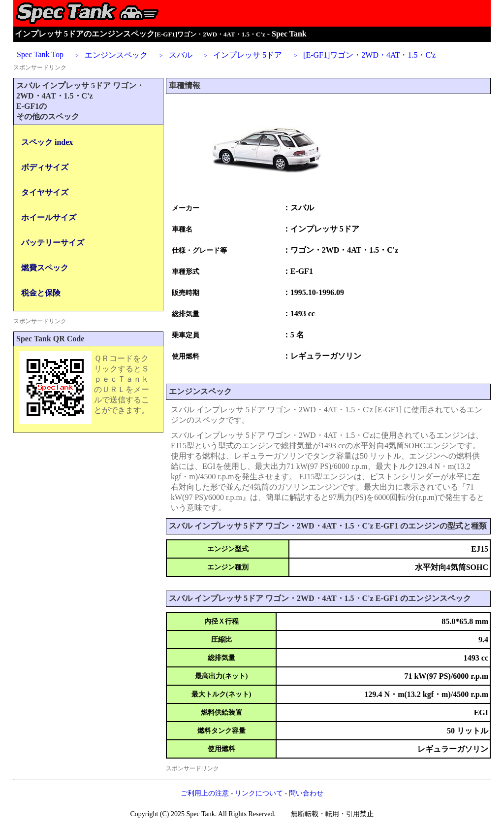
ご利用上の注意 (205, 793)
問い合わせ (306, 793)
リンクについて (259, 793)
